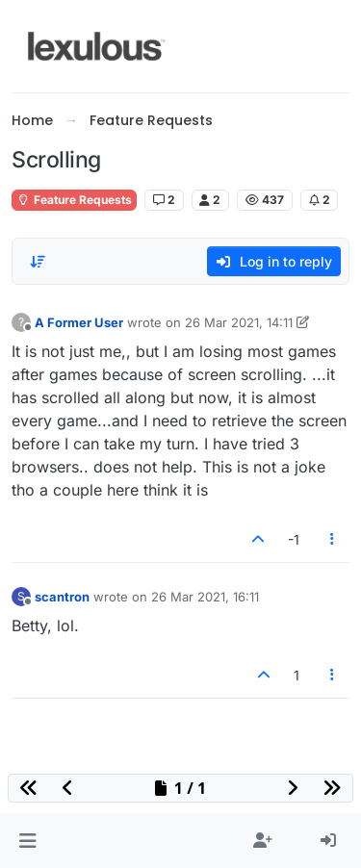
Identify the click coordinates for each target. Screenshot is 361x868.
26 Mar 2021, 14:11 (239, 322)
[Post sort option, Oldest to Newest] (38, 262)
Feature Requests (74, 200)
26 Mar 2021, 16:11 (205, 597)
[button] (27, 841)
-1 (294, 539)
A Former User (79, 322)
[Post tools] (333, 539)
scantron (62, 597)
